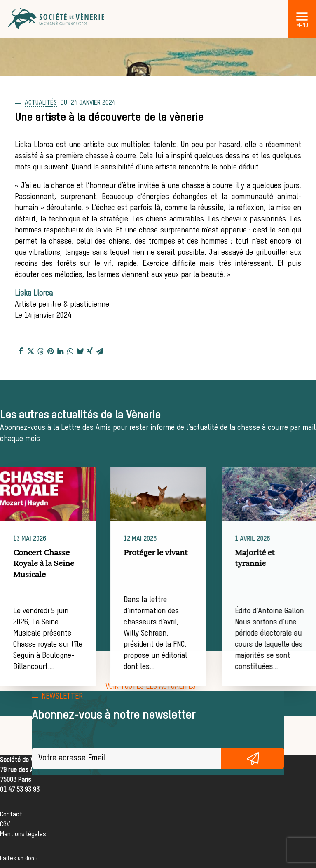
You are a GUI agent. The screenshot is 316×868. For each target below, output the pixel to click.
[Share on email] (100, 351)
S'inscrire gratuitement (253, 758)
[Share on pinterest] (50, 351)
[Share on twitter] (30, 351)
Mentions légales (23, 835)
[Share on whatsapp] (70, 351)
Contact (11, 815)
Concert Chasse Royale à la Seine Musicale (56, 564)
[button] (302, 16)
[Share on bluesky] (80, 351)
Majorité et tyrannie (290, 558)
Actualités (41, 103)
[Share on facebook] (21, 351)
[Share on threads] (40, 351)
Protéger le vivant (177, 553)
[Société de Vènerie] (57, 19)
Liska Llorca (34, 293)
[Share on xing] (90, 351)
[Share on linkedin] (60, 351)
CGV (5, 825)
